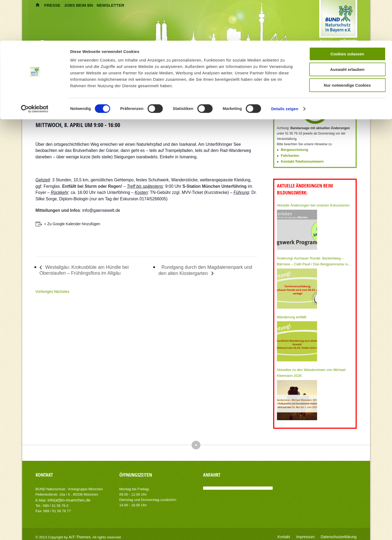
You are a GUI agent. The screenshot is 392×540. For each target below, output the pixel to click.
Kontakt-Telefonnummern (300, 160)
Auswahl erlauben (347, 102)
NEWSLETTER (110, 5)
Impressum (311, 532)
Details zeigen (285, 141)
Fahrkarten (289, 155)
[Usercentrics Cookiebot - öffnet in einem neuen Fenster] (35, 141)
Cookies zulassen (347, 87)
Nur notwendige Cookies (347, 118)
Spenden (217, 61)
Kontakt (292, 532)
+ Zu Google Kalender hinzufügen (72, 224)
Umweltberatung (117, 61)
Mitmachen (188, 61)
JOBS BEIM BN (78, 5)
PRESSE (52, 5)
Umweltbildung (75, 61)
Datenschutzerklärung (341, 532)
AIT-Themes (78, 532)
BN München (155, 61)
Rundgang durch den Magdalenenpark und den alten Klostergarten (207, 270)
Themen (43, 61)
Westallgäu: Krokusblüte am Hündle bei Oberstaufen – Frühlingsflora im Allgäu (92, 270)
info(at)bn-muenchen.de (66, 495)
